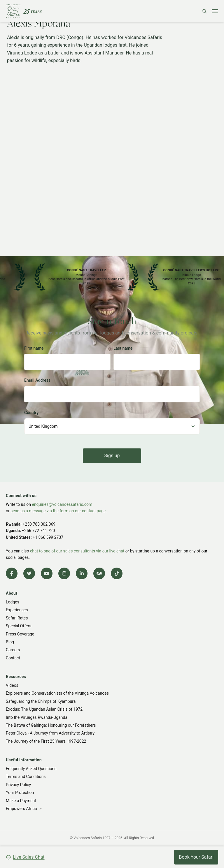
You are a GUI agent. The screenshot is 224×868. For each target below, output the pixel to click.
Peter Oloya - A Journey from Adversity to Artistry (50, 733)
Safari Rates (17, 618)
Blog (10, 642)
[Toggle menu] (215, 11)
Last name (123, 348)
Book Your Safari (196, 857)
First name (34, 348)
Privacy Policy (18, 785)
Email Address (37, 380)
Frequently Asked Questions (31, 769)
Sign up (112, 456)
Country (31, 413)
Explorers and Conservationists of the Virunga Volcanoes (57, 693)
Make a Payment (21, 801)
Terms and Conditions (26, 777)
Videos (12, 685)
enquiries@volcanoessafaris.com (62, 504)
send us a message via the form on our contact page (58, 511)
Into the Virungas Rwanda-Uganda (37, 717)
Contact (13, 658)
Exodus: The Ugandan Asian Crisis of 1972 (44, 709)
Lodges (13, 602)
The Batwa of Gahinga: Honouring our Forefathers (51, 725)
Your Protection (20, 793)
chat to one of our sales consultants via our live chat (77, 551)
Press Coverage (20, 634)
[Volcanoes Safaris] (24, 11)
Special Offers (19, 626)
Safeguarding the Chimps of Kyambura (41, 701)
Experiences (17, 610)
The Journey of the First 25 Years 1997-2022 (46, 741)
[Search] (204, 11)
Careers (13, 650)
